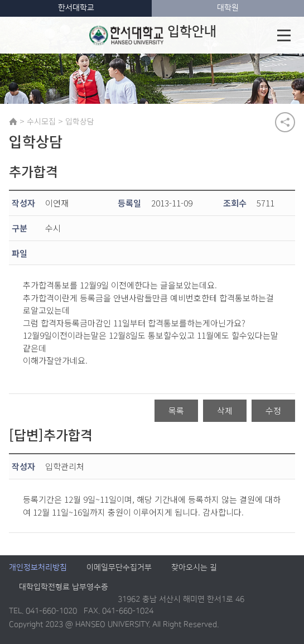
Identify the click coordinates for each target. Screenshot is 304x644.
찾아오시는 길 (194, 568)
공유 (285, 122)
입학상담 (80, 121)
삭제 (225, 411)
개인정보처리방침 (38, 568)
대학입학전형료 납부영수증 (64, 588)
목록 (176, 411)
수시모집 (41, 121)
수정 (273, 411)
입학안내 (152, 35)
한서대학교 (76, 8)
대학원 (228, 8)
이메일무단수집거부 (119, 568)
